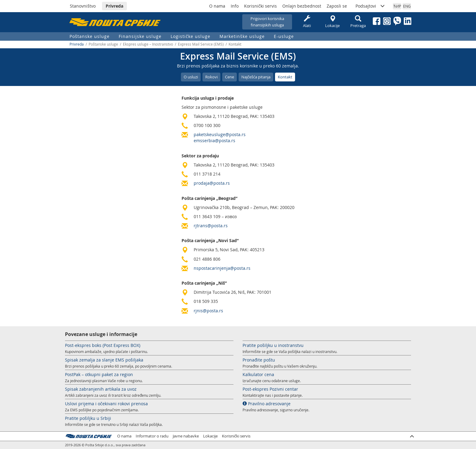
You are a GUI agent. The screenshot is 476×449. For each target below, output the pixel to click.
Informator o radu (152, 436)
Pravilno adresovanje (267, 404)
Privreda (114, 6)
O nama (217, 6)
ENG (407, 6)
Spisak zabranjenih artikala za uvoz (101, 389)
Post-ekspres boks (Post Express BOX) (103, 345)
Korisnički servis (260, 6)
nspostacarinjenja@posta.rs (222, 268)
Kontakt (285, 77)
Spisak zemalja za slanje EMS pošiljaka (104, 360)
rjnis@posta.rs (208, 311)
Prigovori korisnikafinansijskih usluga (267, 22)
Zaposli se (337, 6)
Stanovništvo (83, 6)
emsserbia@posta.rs (214, 141)
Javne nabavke (186, 436)
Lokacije (332, 22)
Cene (229, 77)
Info (235, 6)
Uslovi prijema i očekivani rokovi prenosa (106, 404)
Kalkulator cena (258, 374)
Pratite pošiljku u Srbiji (88, 418)
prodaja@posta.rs (212, 183)
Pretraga (358, 22)
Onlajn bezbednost (302, 6)
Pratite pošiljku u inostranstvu (273, 345)
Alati (307, 22)
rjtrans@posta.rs (211, 226)
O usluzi (191, 77)
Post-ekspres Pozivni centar (270, 389)
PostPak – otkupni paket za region (99, 374)
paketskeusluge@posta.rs (220, 134)
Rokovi (211, 77)
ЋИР (397, 6)
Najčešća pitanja (256, 77)
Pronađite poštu (259, 360)
